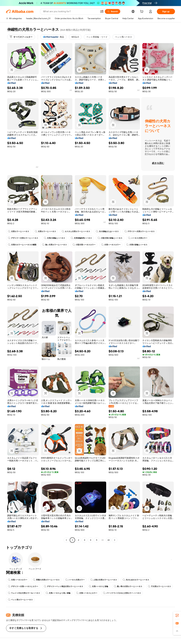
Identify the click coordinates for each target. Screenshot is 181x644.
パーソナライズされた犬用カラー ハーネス (122, 593)
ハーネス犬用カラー (138, 238)
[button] (102, 11)
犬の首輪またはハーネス (107, 231)
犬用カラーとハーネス (19, 231)
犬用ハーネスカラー (111, 245)
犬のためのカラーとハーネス (136, 580)
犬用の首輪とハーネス (54, 238)
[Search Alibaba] (70, 11)
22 (109, 540)
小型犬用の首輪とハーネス (110, 238)
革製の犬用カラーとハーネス (46, 580)
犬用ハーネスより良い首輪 (58, 593)
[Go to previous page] (66, 540)
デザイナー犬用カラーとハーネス (140, 231)
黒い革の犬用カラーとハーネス (128, 586)
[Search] (113, 11)
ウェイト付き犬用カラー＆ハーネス (24, 593)
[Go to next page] (115, 540)
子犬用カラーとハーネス (159, 586)
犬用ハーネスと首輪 (98, 586)
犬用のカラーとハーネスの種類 (22, 245)
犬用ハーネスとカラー (87, 593)
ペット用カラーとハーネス (20, 600)
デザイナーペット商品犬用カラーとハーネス (64, 586)
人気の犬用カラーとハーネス (104, 580)
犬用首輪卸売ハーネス (81, 238)
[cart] (142, 12)
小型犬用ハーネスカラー (84, 245)
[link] (177, 615)
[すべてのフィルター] (21, 37)
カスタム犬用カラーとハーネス (76, 231)
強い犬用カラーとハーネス (54, 245)
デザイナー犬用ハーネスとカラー (23, 586)
